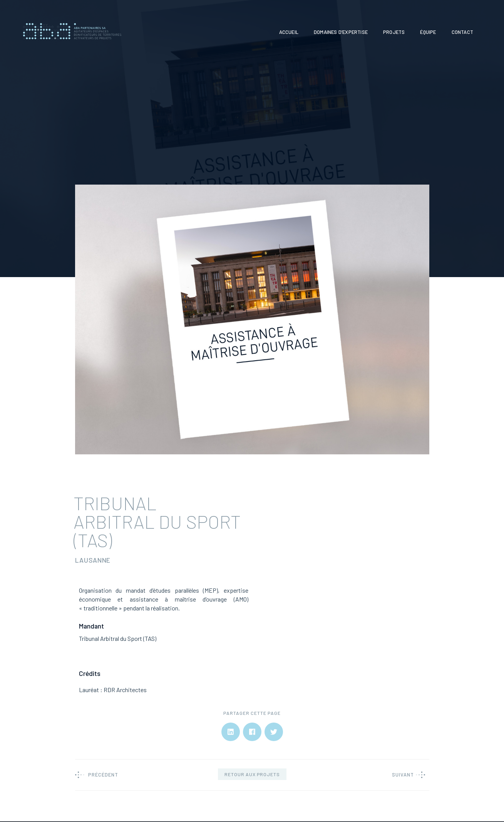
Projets (394, 32)
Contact (462, 32)
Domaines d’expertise (341, 32)
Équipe (428, 32)
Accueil (289, 32)
